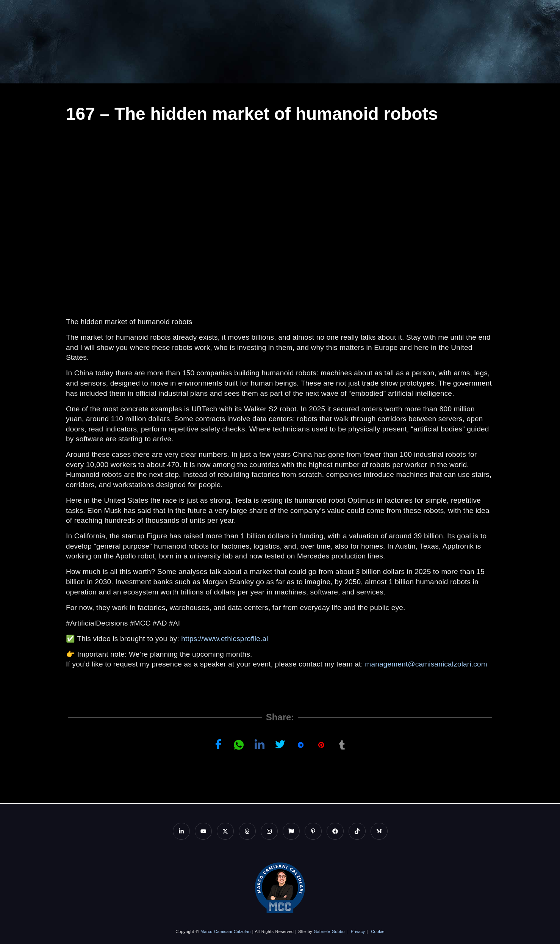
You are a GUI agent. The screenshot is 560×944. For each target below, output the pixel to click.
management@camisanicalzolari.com (426, 664)
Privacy (358, 931)
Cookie (378, 931)
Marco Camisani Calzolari (225, 931)
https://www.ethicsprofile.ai (224, 639)
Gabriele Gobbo (329, 931)
